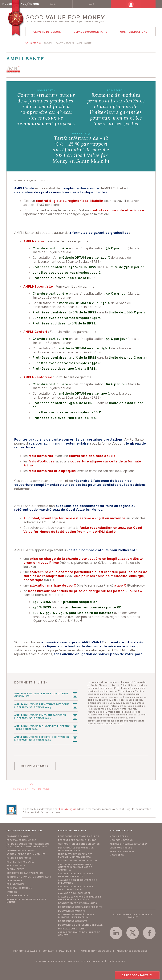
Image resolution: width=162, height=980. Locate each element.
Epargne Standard (18, 835)
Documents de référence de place (80, 924)
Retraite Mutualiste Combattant (29, 876)
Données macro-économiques (77, 902)
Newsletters (119, 835)
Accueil (49, 43)
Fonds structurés (19, 857)
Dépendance (14, 880)
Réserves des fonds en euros (77, 839)
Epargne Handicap (18, 895)
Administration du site (96, 950)
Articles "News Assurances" (128, 843)
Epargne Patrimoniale (21, 849)
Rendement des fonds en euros (79, 835)
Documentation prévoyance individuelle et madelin (76, 915)
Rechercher (40, 4)
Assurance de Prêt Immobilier (26, 853)
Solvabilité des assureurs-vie (78, 860)
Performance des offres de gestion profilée (76, 848)
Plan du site (67, 950)
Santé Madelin (65, 43)
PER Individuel (16, 883)
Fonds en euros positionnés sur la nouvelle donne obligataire (28, 844)
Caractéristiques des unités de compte (79, 933)
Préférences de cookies (132, 950)
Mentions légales (25, 950)
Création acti (117, 960)
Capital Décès (15, 868)
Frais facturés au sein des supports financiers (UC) (75, 854)
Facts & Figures (69, 808)
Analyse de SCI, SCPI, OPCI (74, 892)
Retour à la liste (35, 765)
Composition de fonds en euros (79, 843)
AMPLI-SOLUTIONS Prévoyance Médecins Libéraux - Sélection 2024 (42, 706)
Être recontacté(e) (137, 975)
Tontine (12, 891)
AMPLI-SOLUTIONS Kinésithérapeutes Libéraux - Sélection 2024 (40, 716)
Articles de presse (122, 850)
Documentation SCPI (71, 910)
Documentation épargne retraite (80, 906)
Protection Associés (20, 861)
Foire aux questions (71, 928)
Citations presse (121, 847)
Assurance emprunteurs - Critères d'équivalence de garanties (75, 866)
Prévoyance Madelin (19, 887)
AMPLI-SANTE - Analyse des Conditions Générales (41, 695)
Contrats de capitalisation (25, 872)
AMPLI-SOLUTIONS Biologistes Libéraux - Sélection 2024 (42, 727)
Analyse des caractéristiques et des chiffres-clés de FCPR (80, 897)
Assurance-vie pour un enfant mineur (26, 900)
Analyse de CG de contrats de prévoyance (77, 880)
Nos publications (121, 839)
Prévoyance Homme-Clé (21, 839)
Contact (48, 950)
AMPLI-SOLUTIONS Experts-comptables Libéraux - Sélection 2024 (42, 738)
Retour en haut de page (31, 788)
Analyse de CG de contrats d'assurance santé (76, 887)
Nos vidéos (117, 854)
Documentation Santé (73, 920)
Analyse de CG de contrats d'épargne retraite (76, 874)
